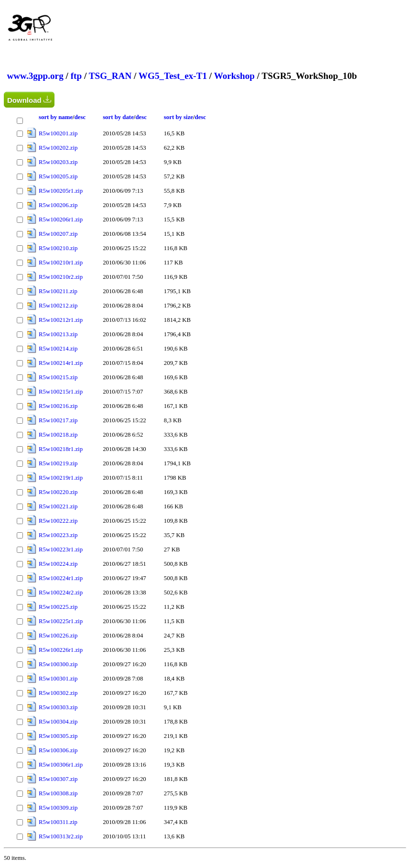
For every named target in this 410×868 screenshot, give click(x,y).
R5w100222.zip (58, 521)
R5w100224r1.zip (61, 578)
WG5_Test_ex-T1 (173, 76)
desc (80, 117)
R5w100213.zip (58, 334)
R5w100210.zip (58, 248)
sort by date (118, 117)
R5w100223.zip (58, 535)
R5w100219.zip (58, 463)
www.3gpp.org (35, 76)
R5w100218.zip (58, 435)
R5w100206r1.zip (61, 220)
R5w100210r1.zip (61, 263)
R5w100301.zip (58, 679)
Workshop (234, 76)
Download (29, 100)
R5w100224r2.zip (61, 593)
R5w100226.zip (58, 636)
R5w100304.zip (58, 722)
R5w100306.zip (58, 750)
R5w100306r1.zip (61, 765)
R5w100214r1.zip (61, 363)
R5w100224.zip (58, 564)
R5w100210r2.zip (61, 277)
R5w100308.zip (58, 793)
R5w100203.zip (58, 162)
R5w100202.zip (58, 148)
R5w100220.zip (58, 492)
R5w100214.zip (58, 349)
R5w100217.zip (58, 420)
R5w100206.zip (58, 205)
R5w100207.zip (58, 234)
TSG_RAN (110, 76)
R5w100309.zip (58, 808)
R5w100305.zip (58, 736)
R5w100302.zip (58, 693)
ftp (76, 76)
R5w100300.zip (58, 664)
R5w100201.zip (58, 133)
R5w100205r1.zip (61, 191)
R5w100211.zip (58, 291)
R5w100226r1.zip (61, 650)
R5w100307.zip (58, 779)
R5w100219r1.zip (61, 478)
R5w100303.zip (58, 707)
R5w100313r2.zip (61, 836)
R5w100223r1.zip (61, 549)
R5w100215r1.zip (61, 392)
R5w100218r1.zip (61, 449)
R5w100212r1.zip (61, 320)
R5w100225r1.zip (61, 621)
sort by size (178, 117)
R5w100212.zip (58, 306)
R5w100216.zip (58, 406)
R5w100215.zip (58, 377)
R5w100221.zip (58, 506)
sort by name (56, 117)
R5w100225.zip (58, 607)
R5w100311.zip (58, 822)
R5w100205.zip (58, 176)
